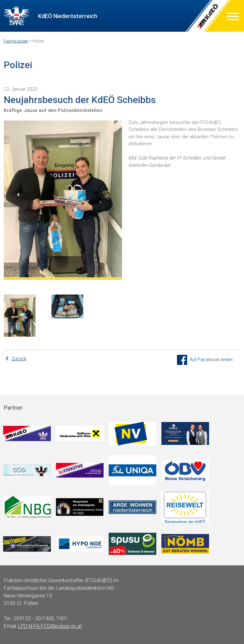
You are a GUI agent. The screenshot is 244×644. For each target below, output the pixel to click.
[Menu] (233, 18)
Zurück (19, 359)
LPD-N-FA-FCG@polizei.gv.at (50, 626)
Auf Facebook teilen (205, 360)
